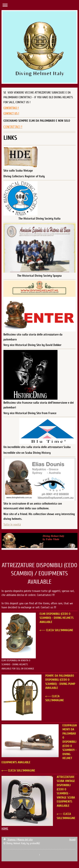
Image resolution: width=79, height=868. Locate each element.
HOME (5, 829)
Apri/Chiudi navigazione (39, 5)
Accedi (72, 840)
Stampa (10, 840)
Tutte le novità (12, 525)
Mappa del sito (25, 840)
